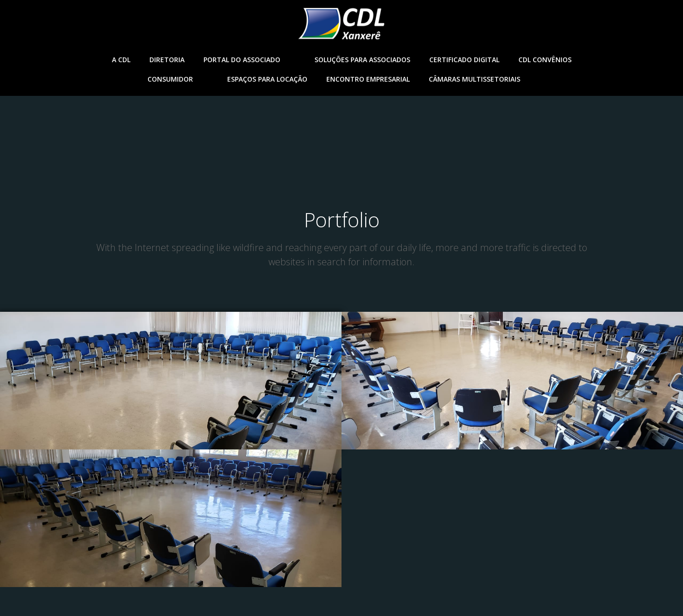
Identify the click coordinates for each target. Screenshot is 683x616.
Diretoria (167, 60)
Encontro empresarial (368, 79)
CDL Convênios (545, 60)
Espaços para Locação (267, 79)
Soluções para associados (362, 60)
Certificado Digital (464, 60)
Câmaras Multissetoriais (482, 79)
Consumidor (178, 79)
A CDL (121, 60)
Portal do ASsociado (249, 60)
